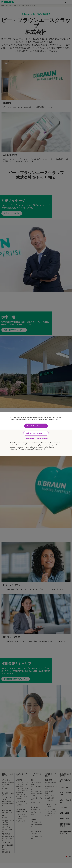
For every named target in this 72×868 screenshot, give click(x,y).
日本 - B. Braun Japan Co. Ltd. (36, 433)
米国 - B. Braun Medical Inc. (36, 426)
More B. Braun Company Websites (36, 439)
